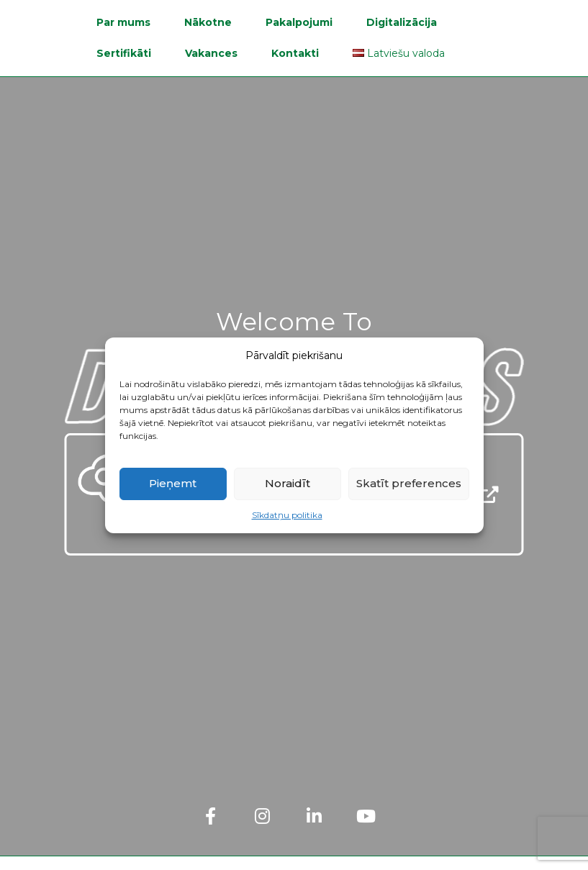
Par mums (123, 22)
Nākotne (208, 22)
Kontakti (295, 53)
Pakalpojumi (299, 22)
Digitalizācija (402, 22)
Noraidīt (288, 483)
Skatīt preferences (409, 483)
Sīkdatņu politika (287, 515)
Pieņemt (173, 483)
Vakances (211, 53)
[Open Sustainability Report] (490, 494)
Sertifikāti (124, 53)
